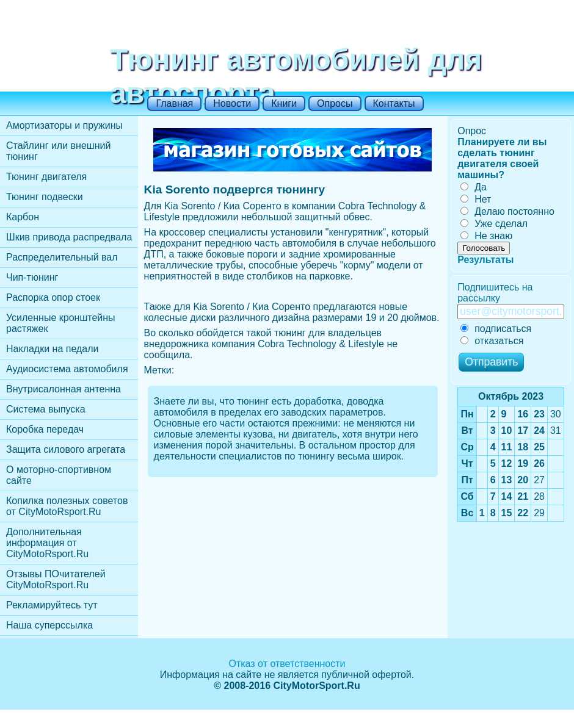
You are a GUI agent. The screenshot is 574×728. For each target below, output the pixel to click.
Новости (232, 103)
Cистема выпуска (46, 409)
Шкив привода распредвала (69, 237)
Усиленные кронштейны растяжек (61, 323)
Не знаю (486, 236)
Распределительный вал (62, 257)
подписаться (496, 329)
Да (474, 187)
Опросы (335, 103)
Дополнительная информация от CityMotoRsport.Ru (47, 543)
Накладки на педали (52, 349)
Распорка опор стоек (53, 297)
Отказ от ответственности (287, 664)
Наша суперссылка (49, 625)
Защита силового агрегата (66, 449)
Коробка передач (45, 429)
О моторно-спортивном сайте (59, 475)
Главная (174, 103)
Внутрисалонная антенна (64, 389)
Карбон (23, 217)
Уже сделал (494, 224)
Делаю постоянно (507, 211)
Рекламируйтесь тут (52, 605)
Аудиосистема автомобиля (67, 369)
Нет (476, 199)
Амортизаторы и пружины (64, 125)
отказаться (492, 341)
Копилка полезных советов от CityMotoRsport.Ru (67, 506)
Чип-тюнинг (32, 277)
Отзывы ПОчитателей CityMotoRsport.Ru (56, 579)
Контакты (394, 103)
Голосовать (484, 248)
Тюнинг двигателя (46, 177)
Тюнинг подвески (45, 197)
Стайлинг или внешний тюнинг (58, 151)
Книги (284, 103)
